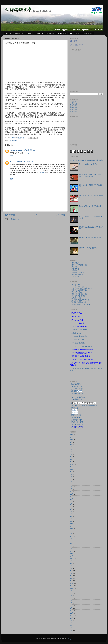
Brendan (13, 162)
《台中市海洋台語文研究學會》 (80, 300)
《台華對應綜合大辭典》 (78, 340)
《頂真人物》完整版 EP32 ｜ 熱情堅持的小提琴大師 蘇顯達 (90, 175)
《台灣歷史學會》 (76, 298)
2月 (71, 459)
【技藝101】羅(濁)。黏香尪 (88, 248)
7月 (71, 447)
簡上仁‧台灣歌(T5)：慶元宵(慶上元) (90, 206)
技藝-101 (40, 33)
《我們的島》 (74, 267)
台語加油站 (74, 110)
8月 (71, 445)
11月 (72, 437)
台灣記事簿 (50, 33)
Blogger (70, 639)
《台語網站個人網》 (78, 425)
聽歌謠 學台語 (88, 33)
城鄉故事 (30, 33)
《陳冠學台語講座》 (78, 386)
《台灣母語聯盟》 (76, 284)
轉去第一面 (19, 33)
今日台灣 (73, 102)
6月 (71, 450)
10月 (72, 440)
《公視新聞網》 (75, 263)
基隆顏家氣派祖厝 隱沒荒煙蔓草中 (90, 237)
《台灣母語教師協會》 (78, 302)
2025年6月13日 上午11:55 (25, 162)
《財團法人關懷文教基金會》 (81, 305)
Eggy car (41, 172)
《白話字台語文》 (76, 333)
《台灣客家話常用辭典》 (78, 343)
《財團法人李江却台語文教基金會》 (82, 288)
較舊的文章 (61, 215)
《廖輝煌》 (77, 391)
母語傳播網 (74, 111)
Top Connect (14, 150)
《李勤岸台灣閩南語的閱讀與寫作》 (85, 405)
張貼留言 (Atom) (15, 219)
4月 (71, 454)
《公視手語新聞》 (76, 277)
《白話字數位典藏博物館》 (79, 330)
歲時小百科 (74, 108)
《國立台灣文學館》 (77, 292)
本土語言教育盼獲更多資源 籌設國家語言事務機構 (86, 160)
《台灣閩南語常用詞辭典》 (79, 336)
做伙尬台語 (62, 33)
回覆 (12, 156)
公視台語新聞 (74, 41)
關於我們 (9, 33)
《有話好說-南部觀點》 (78, 275)
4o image (27, 153)
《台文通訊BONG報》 (77, 286)
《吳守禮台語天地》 (78, 393)
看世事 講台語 (74, 33)
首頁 (35, 215)
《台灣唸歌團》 (76, 417)
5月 (71, 452)
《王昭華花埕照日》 (77, 399)
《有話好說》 (74, 271)
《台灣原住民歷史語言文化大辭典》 (82, 346)
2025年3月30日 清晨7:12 (27, 150)
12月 (72, 435)
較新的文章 (10, 215)
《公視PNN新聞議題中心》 (79, 265)
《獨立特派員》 (75, 269)
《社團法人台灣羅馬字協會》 (80, 290)
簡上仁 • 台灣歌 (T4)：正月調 (88, 164)
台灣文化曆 (74, 104)
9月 (71, 442)
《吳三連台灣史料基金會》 (79, 294)
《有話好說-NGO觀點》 (78, 273)
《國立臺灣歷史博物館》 (78, 296)
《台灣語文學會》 (77, 420)
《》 (74, 410)
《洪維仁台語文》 (77, 384)
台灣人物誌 (14, 141)
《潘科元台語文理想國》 (78, 397)
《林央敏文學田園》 (78, 389)
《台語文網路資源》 (78, 422)
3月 (71, 457)
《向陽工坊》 (75, 408)
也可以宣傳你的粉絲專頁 (76, 45)
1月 (71, 462)
